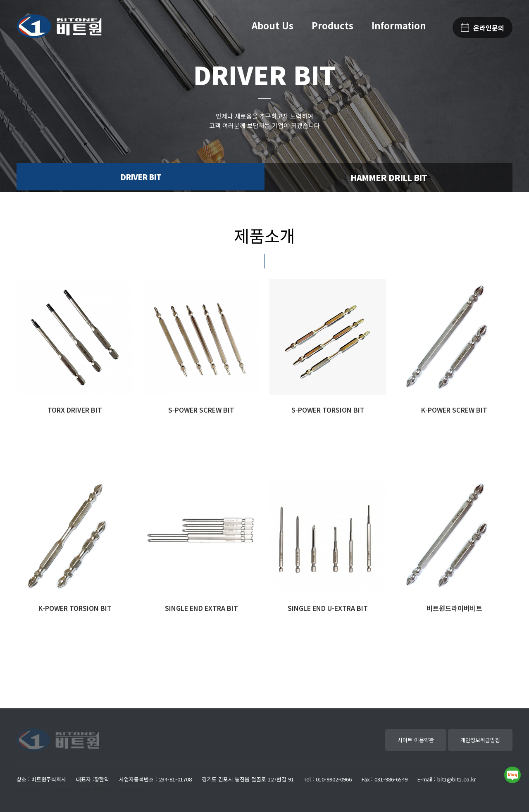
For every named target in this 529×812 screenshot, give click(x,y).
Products (332, 25)
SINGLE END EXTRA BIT (201, 608)
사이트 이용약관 (416, 740)
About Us (273, 25)
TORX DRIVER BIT (75, 410)
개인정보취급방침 (480, 740)
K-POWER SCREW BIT (454, 410)
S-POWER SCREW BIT (201, 410)
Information (399, 25)
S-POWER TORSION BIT (328, 410)
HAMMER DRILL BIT (389, 177)
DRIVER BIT (141, 177)
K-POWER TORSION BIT (75, 608)
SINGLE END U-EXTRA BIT (328, 608)
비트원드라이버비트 (454, 608)
